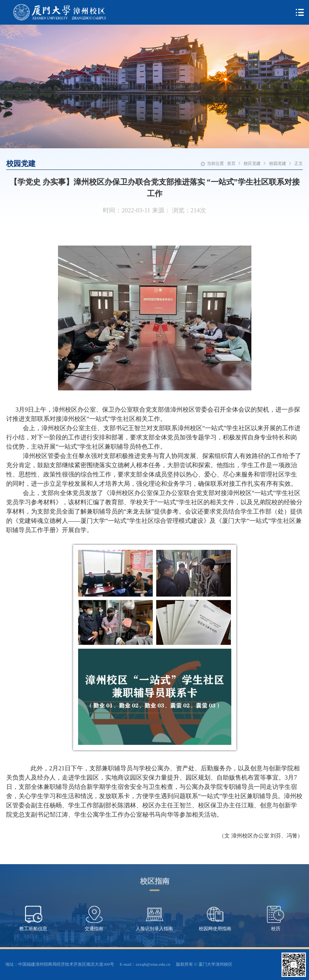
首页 (231, 163)
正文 (299, 163)
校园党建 (278, 163)
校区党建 (252, 163)
